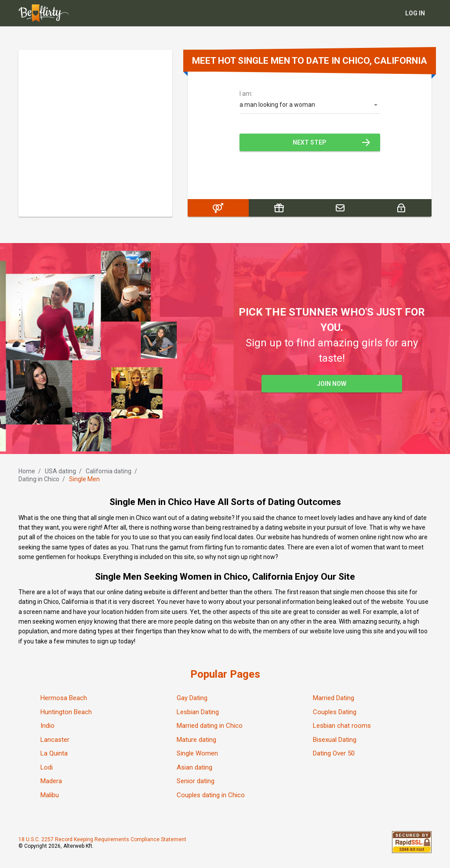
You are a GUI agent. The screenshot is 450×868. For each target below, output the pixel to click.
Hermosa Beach (64, 698)
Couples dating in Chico (211, 795)
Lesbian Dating (198, 712)
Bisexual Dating (335, 740)
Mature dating (196, 740)
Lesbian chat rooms (342, 726)
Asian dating (194, 767)
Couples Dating (335, 712)
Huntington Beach (66, 712)
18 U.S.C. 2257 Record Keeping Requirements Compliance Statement (102, 839)
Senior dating (196, 781)
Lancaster (55, 740)
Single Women (197, 753)
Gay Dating (192, 698)
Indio (47, 726)
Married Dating (334, 698)
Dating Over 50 (334, 753)
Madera (51, 781)
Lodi (47, 767)
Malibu (50, 795)
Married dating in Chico (210, 726)
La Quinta (54, 753)
